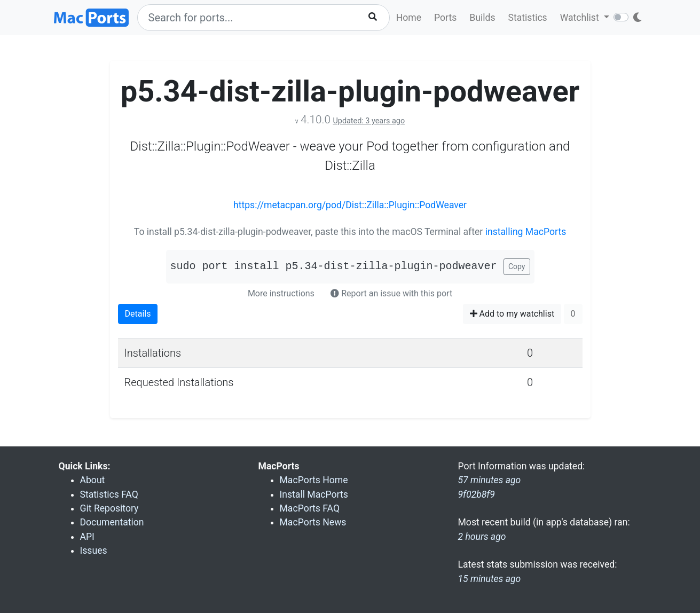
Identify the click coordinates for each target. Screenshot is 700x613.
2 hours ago (482, 537)
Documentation (112, 522)
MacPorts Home (314, 480)
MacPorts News (313, 522)
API (87, 537)
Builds (482, 18)
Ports (445, 18)
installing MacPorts (526, 232)
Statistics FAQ (109, 494)
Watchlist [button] (581, 18)
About (93, 480)
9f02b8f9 (477, 494)
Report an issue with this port (391, 293)
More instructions (281, 293)
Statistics (527, 18)
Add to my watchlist (512, 314)
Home (409, 18)
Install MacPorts (314, 494)
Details (138, 314)
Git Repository (109, 508)
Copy (517, 266)
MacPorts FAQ (310, 508)
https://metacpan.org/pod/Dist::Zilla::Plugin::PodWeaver (350, 205)
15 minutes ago (490, 579)
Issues (94, 551)
